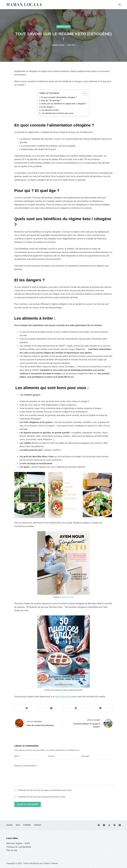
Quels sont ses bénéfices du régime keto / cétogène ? (64, 104)
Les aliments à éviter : (50, 110)
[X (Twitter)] (51, 708)
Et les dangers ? (48, 107)
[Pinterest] (76, 708)
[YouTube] (120, 825)
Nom (17, 756)
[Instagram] (104, 825)
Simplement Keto (67, 597)
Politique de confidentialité (19, 847)
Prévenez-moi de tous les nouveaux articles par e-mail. (42, 797)
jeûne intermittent (64, 697)
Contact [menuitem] (38, 825)
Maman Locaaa (64, 27)
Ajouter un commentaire (26, 766)
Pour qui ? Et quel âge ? (51, 101)
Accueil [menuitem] (9, 825)
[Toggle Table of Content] (84, 94)
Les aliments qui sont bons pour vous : (58, 113)
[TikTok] (109, 825)
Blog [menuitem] (18, 825)
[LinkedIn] (100, 708)
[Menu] (120, 5)
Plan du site (12, 850)
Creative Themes (51, 863)
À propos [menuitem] (27, 825)
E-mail (51, 756)
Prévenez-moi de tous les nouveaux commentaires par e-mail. (45, 790)
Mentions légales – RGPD (18, 843)
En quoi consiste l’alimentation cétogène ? (59, 97)
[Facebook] (27, 708)
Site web (85, 756)
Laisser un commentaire (28, 804)
